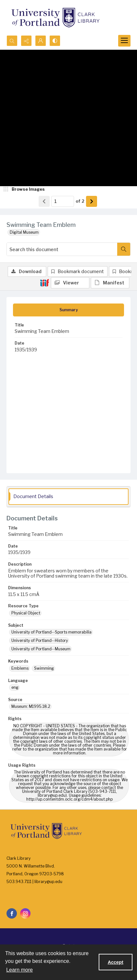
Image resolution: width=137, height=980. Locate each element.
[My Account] (41, 41)
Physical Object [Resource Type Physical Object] (26, 613)
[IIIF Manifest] (110, 283)
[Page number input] (63, 201)
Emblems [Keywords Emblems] (20, 668)
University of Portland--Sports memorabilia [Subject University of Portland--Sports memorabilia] (51, 632)
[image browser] (24, 189)
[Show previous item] (44, 201)
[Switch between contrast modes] (55, 41)
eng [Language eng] (15, 687)
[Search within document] (124, 249)
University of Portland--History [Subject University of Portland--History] (40, 640)
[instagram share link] (25, 913)
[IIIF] (44, 282)
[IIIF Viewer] (70, 283)
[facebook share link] (12, 913)
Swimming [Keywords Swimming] (44, 668)
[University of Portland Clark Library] (55, 18)
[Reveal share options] (26, 41)
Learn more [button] (19, 970)
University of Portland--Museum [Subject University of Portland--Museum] (41, 649)
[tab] (68, 310)
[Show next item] (92, 201)
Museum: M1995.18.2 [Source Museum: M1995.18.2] (31, 706)
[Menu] (124, 41)
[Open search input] (12, 41)
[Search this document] (62, 249)
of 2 (80, 201)
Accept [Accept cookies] (116, 962)
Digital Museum (24, 232)
